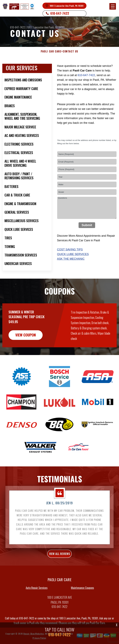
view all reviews (59, 568)
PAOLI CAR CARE (51, 51)
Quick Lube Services (73, 254)
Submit (87, 225)
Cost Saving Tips (70, 250)
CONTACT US (71, 51)
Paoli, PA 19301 (57, 27)
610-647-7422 (60, 13)
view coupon (26, 349)
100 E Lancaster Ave (37, 27)
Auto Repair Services (37, 602)
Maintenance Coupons (82, 602)
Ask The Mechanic (71, 259)
